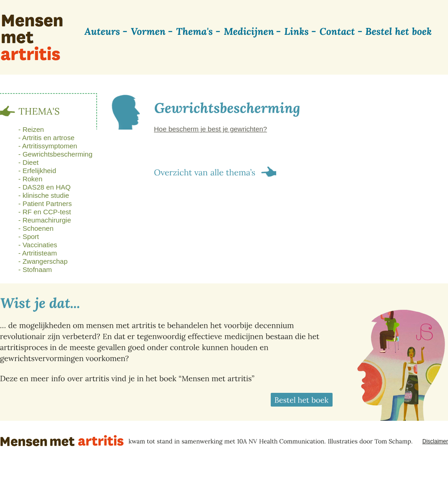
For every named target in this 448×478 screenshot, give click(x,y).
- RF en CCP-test (45, 212)
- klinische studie (44, 195)
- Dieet (28, 162)
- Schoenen (36, 228)
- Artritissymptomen (48, 146)
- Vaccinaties (38, 245)
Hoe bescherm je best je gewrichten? (210, 129)
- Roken (30, 179)
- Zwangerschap (43, 261)
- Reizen (31, 129)
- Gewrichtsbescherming (55, 154)
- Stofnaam (35, 269)
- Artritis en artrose (46, 138)
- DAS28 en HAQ (44, 187)
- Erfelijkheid (37, 171)
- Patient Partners (45, 204)
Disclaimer (435, 441)
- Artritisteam (38, 253)
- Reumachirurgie (45, 220)
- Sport (29, 236)
